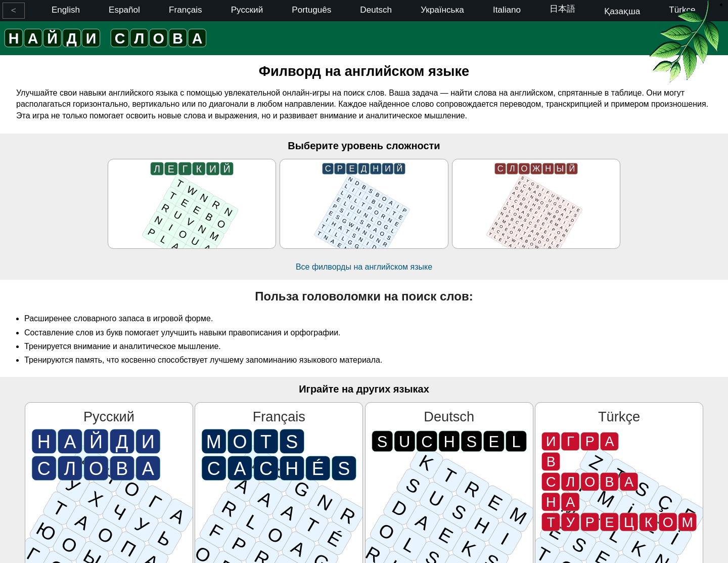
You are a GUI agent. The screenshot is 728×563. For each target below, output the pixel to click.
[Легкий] (192, 204)
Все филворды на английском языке (364, 267)
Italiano (507, 10)
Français (186, 10)
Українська (442, 10)
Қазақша (622, 11)
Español (124, 10)
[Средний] (364, 204)
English (66, 10)
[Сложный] (536, 204)
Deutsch (376, 10)
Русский (247, 10)
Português (311, 10)
